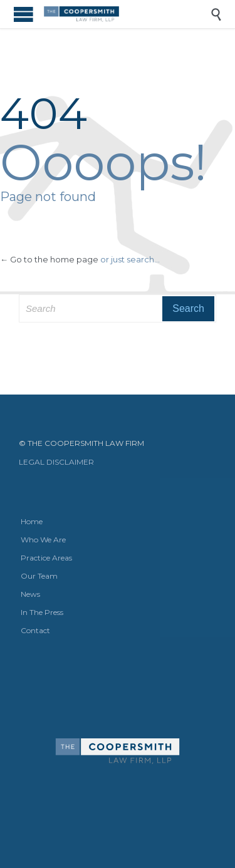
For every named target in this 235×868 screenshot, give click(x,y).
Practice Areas (46, 558)
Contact (35, 630)
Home (32, 521)
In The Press (42, 612)
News (30, 594)
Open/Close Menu (23, 14)
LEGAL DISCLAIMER (56, 462)
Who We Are (43, 540)
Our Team (39, 576)
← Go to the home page (49, 259)
